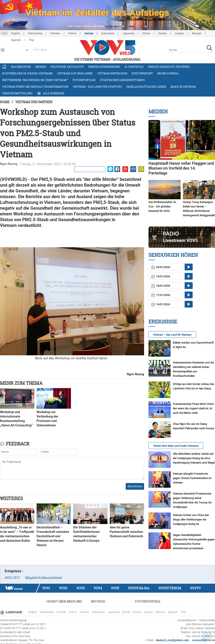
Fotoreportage (84, 80)
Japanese (128, 33)
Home (5, 102)
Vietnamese (35, 33)
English (16, 33)
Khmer (146, 33)
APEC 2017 (12, 578)
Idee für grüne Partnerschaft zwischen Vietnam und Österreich (126, 532)
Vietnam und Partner (34, 102)
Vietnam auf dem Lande (75, 73)
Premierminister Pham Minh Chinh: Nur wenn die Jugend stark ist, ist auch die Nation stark (194, 408)
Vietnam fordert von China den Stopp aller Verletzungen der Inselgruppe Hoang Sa (191, 520)
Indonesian (108, 33)
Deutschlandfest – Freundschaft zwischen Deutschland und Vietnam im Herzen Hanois (53, 536)
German (89, 33)
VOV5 (115, 588)
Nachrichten (21, 67)
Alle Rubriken (51, 93)
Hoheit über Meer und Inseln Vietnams (176, 446)
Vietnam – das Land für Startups (172, 335)
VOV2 (63, 588)
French (72, 33)
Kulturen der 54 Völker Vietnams (27, 73)
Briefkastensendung (104, 67)
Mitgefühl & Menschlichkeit (44, 578)
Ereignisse (163, 322)
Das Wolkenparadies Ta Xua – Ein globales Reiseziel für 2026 (162, 207)
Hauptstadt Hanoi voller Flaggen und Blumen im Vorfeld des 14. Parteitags (181, 168)
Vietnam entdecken (112, 73)
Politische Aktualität (67, 67)
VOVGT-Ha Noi (139, 588)
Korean (163, 33)
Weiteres (11, 498)
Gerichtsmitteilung (17, 93)
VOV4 (98, 588)
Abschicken (135, 486)
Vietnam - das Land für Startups (97, 87)
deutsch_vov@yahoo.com (172, 640)
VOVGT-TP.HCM (170, 588)
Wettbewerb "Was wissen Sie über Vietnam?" (35, 80)
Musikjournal (168, 73)
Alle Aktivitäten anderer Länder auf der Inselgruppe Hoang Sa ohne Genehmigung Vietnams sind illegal (194, 458)
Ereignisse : (14, 571)
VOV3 (80, 588)
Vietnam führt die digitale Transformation (35, 87)
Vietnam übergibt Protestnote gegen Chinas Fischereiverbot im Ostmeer (192, 478)
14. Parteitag (134, 67)
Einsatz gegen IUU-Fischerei (169, 67)
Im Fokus (98, 601)
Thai (183, 612)
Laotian (179, 33)
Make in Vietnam (183, 87)
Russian (197, 33)
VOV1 (46, 588)
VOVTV (195, 588)
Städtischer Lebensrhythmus (122, 80)
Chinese (55, 33)
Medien (41, 67)
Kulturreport (142, 73)
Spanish (173, 612)
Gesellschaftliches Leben (146, 87)
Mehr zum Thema (21, 383)
